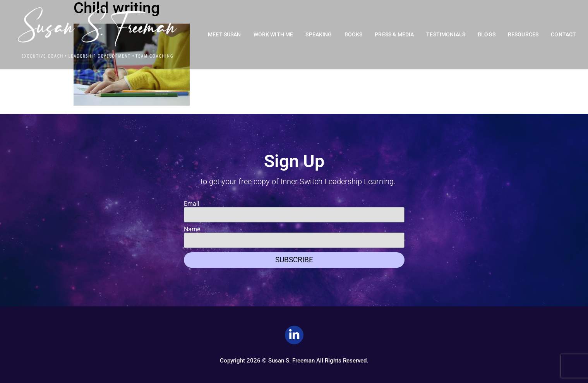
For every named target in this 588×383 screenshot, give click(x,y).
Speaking (319, 35)
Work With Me (273, 35)
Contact (563, 35)
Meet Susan (225, 35)
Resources (523, 35)
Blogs (487, 35)
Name (192, 229)
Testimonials (446, 35)
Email (192, 204)
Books (354, 35)
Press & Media (394, 35)
